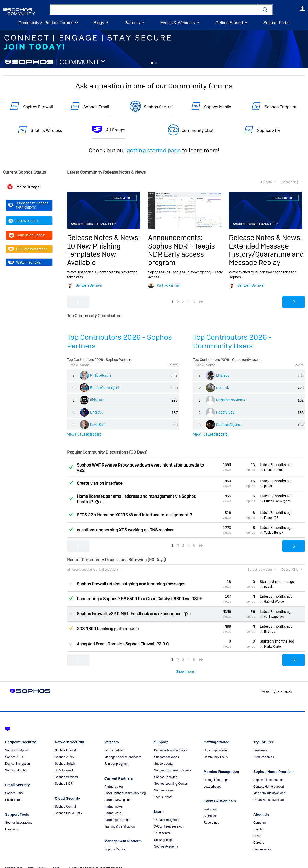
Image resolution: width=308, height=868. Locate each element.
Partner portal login (117, 813)
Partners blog (113, 779)
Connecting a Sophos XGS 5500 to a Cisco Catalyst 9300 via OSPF (139, 599)
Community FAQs (216, 750)
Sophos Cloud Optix (68, 806)
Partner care (113, 806)
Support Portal (276, 23)
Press (257, 829)
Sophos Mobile (218, 107)
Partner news (113, 799)
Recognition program (218, 773)
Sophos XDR (269, 131)
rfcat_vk (223, 388)
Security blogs (164, 833)
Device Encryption (18, 757)
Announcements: (175, 238)
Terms (30, 861)
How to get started (216, 743)
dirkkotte (97, 400)
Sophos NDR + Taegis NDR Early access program (181, 254)
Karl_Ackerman (169, 285)
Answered (71, 467)
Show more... (186, 671)
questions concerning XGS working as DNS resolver (125, 530)
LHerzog (223, 375)
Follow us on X (23, 221)
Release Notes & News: (103, 238)
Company (260, 815)
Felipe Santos (274, 470)
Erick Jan (271, 632)
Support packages (166, 750)
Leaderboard (212, 779)
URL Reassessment (28, 249)
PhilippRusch (100, 375)
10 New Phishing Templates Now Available (94, 254)
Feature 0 (152, 63)
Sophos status (164, 783)
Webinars (210, 802)
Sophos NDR (64, 777)
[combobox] (154, 10)
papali (268, 486)
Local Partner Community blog (125, 786)
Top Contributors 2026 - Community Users (232, 342)
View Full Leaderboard (84, 434)
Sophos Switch (65, 757)
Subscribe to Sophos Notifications (28, 205)
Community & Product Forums (46, 23)
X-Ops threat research (169, 819)
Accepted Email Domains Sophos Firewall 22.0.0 (123, 644)
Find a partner (114, 743)
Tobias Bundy (273, 533)
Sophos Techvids (166, 770)
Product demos (264, 750)
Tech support (163, 790)
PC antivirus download (268, 793)
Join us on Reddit (26, 235)
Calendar (210, 809)
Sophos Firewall (38, 107)
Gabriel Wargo (274, 602)
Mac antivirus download (269, 786)
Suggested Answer (71, 628)
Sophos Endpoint (281, 107)
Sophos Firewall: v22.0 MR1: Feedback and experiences (129, 614)
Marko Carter (273, 647)
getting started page (154, 150)
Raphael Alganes (229, 425)
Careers (259, 835)
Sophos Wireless (46, 131)
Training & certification (119, 819)
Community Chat (198, 131)
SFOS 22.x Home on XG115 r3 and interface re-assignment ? (134, 515)
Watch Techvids (25, 262)
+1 (101, 502)
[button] (265, 10)
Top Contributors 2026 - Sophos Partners (119, 342)
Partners (132, 23)
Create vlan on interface (100, 483)
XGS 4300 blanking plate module (108, 629)
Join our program (116, 757)
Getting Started (229, 23)
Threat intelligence (167, 813)
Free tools (12, 822)
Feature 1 (156, 63)
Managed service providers (123, 750)
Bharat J (97, 412)
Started (277, 582)
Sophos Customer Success (173, 763)
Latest (276, 465)
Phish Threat (14, 793)
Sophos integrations (19, 815)
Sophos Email (96, 107)
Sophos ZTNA (64, 750)
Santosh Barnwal (89, 285)
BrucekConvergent (105, 388)
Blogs (99, 23)
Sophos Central (158, 107)
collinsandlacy (274, 617)
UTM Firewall (64, 763)
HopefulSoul (226, 412)
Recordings (211, 815)
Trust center (162, 826)
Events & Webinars (178, 23)
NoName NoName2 (231, 400)
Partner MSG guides (118, 793)
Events (258, 822)
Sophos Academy (166, 839)
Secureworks (262, 842)
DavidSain (98, 425)
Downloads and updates (170, 743)
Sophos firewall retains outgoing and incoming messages (131, 584)
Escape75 (271, 518)
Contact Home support (269, 779)
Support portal (164, 757)
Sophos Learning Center (171, 777)
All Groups (116, 130)
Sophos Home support (268, 773)
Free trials (260, 743)
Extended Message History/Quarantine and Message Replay (266, 254)
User (302, 9)
